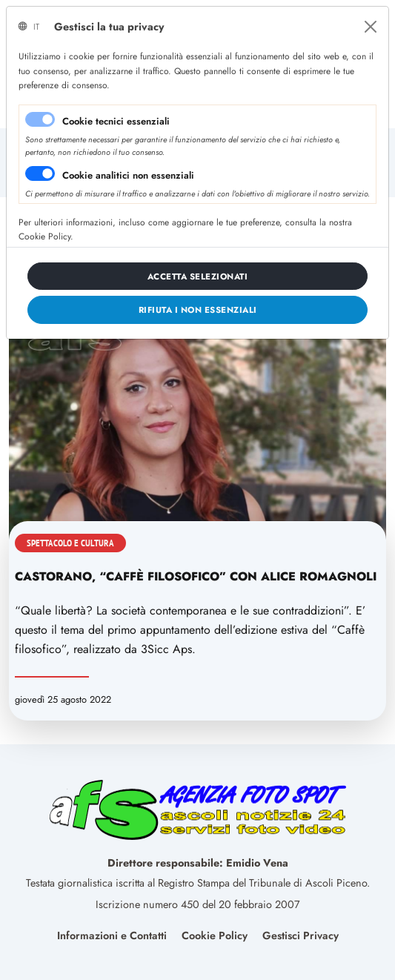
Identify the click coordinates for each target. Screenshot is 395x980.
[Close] (371, 27)
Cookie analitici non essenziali (128, 175)
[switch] (40, 173)
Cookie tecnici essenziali (116, 121)
